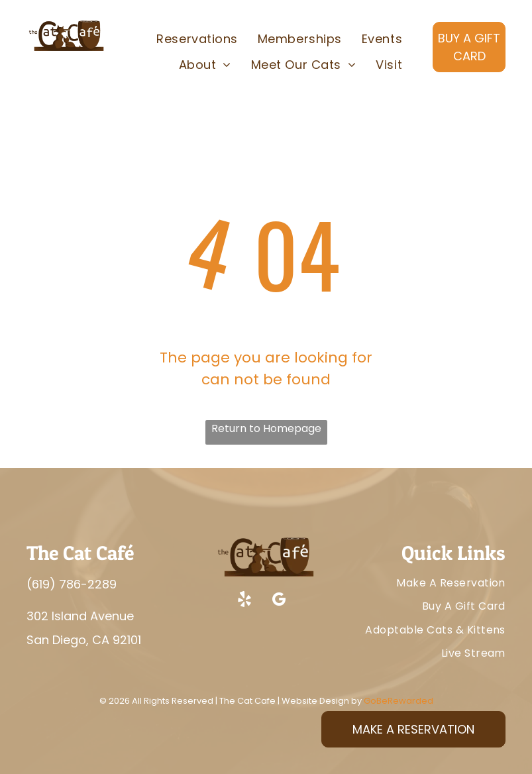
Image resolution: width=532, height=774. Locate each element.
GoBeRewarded (399, 701)
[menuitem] (197, 39)
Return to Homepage (266, 428)
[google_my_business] (279, 601)
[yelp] (244, 601)
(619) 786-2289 (72, 584)
